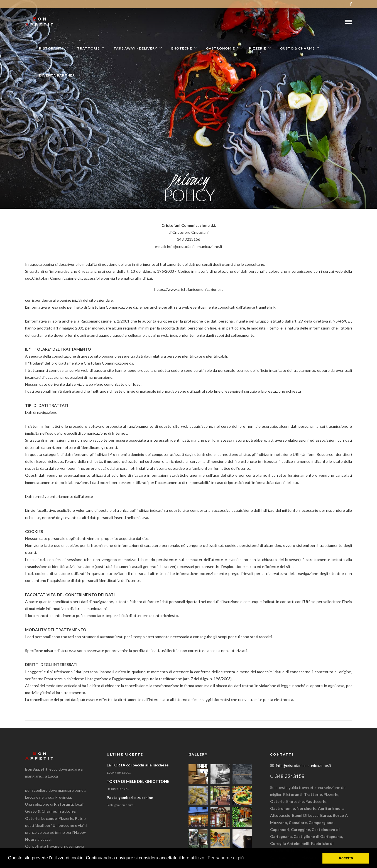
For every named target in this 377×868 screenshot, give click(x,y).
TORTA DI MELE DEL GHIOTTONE (138, 781)
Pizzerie (258, 48)
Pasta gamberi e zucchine (130, 797)
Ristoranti (51, 48)
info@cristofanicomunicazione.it (304, 765)
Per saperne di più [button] (226, 858)
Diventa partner (57, 75)
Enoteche (182, 48)
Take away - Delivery (135, 48)
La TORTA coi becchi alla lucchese (138, 765)
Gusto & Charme (297, 48)
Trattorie (88, 48)
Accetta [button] (346, 858)
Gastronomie (221, 48)
